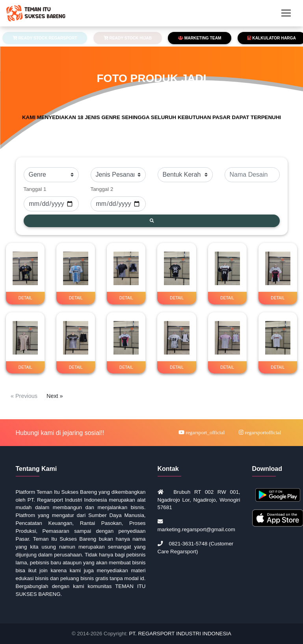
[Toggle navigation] (286, 15)
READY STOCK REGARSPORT (45, 38)
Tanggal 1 (35, 189)
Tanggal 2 (102, 189)
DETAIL (25, 298)
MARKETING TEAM (200, 38)
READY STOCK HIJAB (128, 38)
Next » (55, 396)
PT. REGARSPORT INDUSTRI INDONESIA (180, 634)
